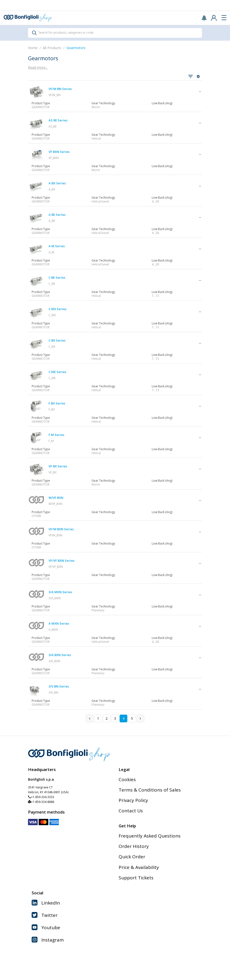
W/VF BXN (56, 498)
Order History (134, 846)
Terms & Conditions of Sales (150, 790)
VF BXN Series (59, 152)
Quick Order (132, 857)
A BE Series (57, 215)
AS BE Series (58, 120)
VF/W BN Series (60, 89)
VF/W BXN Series (61, 529)
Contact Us (131, 811)
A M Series (57, 246)
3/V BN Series (59, 686)
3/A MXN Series (60, 592)
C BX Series (57, 340)
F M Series (56, 435)
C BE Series (57, 277)
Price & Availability (139, 867)
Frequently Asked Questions (150, 836)
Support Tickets (136, 878)
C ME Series (57, 372)
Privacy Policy (133, 800)
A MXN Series (59, 623)
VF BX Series (58, 466)
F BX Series (57, 403)
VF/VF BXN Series (61, 561)
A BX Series (57, 183)
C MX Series (57, 309)
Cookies (127, 779)
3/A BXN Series (60, 655)
